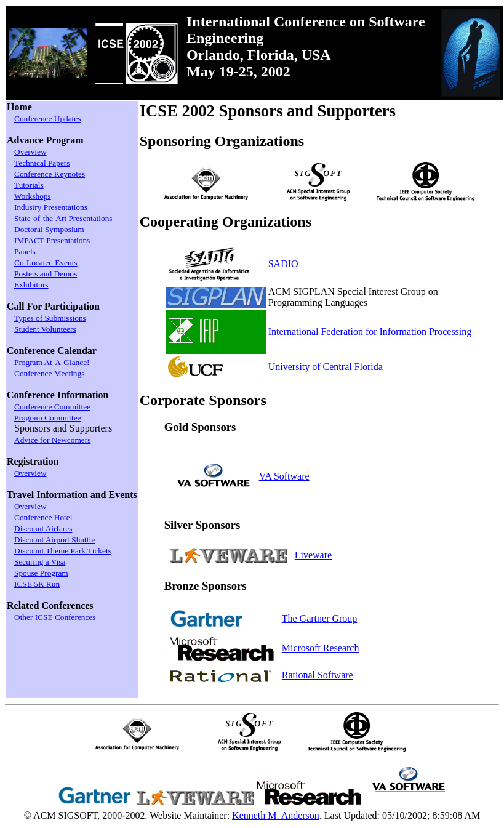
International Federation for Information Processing (370, 332)
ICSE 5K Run (37, 584)
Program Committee (47, 418)
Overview (30, 152)
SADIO (283, 264)
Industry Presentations (51, 207)
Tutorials (29, 185)
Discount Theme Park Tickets (63, 551)
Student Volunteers (45, 329)
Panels (25, 251)
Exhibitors (31, 285)
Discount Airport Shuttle (54, 540)
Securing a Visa (40, 562)
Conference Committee (52, 407)
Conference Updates (47, 119)
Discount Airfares (43, 529)
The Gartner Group (320, 618)
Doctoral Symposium (49, 229)
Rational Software (318, 675)
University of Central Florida (326, 367)
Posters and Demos (46, 274)
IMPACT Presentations (52, 240)
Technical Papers (42, 163)
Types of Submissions (50, 318)
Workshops (33, 196)
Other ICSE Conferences (55, 617)
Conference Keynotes (50, 174)
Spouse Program (41, 573)
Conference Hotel (43, 517)
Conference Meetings (49, 373)
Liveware (313, 555)
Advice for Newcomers (52, 440)
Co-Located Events (46, 263)
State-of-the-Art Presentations (63, 218)
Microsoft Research (321, 648)
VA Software (284, 476)
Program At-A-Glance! (52, 362)
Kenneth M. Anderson (276, 815)
